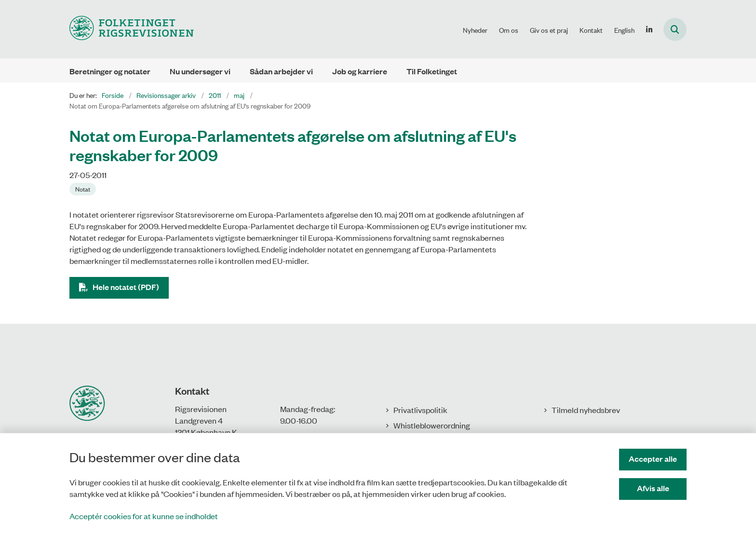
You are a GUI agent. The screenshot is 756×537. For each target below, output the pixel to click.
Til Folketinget (432, 71)
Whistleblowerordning (432, 425)
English (624, 30)
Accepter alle (653, 459)
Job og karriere (360, 71)
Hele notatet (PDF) (126, 287)
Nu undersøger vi (200, 71)
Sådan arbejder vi (281, 71)
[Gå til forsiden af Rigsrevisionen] (132, 29)
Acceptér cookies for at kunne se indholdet (144, 516)
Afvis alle (653, 488)
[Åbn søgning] (675, 29)
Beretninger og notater (110, 71)
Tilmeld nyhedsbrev (586, 410)
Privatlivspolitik (420, 410)
